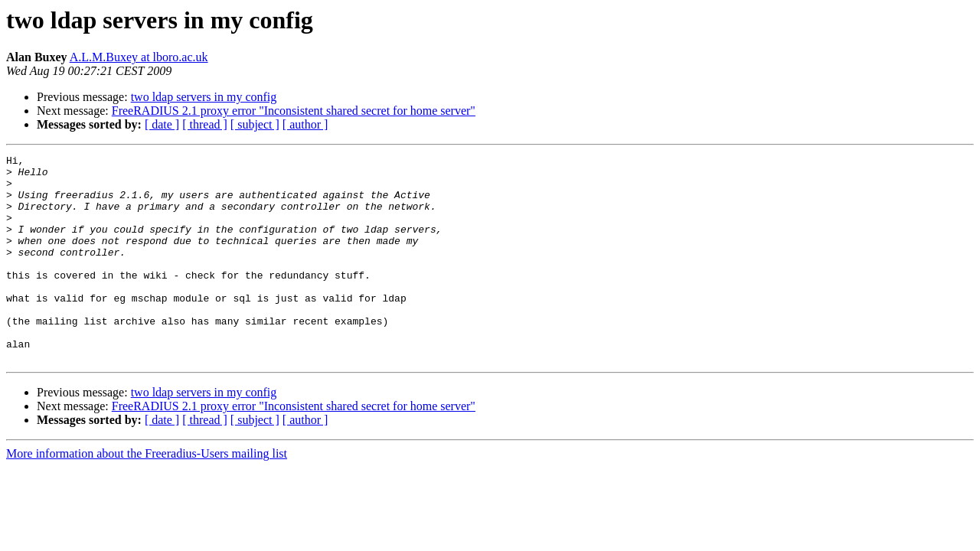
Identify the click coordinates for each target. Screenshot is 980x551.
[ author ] (305, 124)
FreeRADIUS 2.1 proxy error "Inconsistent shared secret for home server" (294, 111)
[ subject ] (255, 124)
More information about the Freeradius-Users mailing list (147, 495)
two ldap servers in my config (204, 97)
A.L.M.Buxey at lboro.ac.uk (139, 57)
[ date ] (162, 124)
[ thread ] (205, 124)
